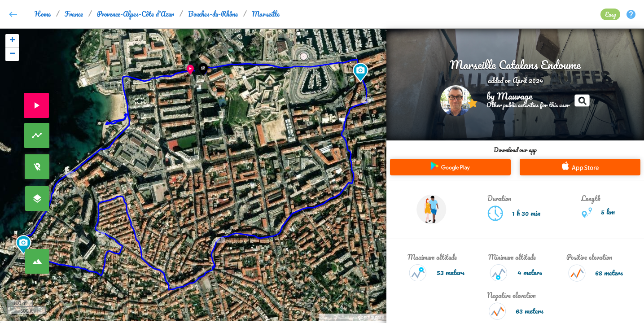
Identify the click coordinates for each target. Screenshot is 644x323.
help (631, 14)
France (74, 14)
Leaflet (325, 318)
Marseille (266, 14)
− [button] (12, 54)
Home (43, 14)
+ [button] (12, 41)
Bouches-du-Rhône (213, 14)
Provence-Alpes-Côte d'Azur (136, 14)
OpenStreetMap (347, 318)
